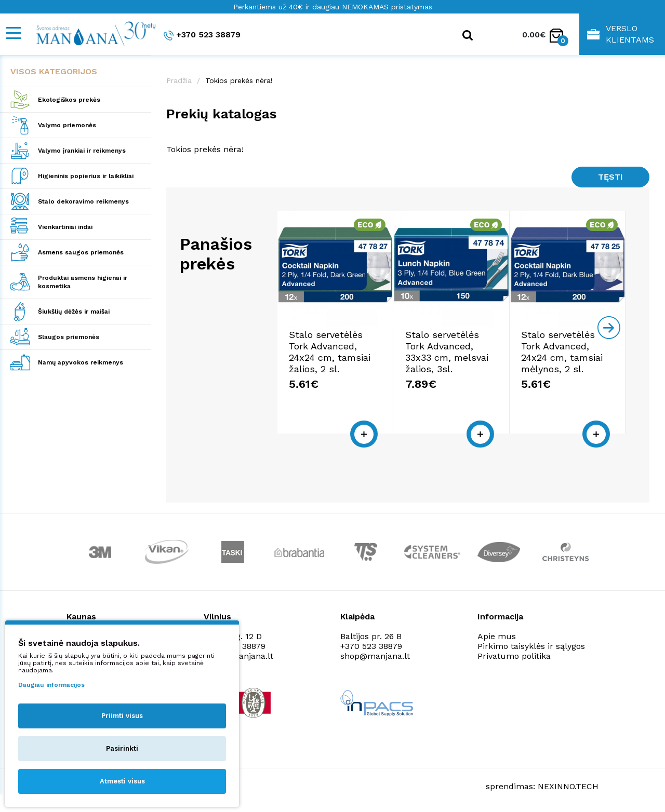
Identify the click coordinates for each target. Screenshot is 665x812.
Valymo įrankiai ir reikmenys (82, 151)
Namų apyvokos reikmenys (81, 362)
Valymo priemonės (67, 125)
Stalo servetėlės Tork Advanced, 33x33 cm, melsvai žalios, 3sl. (447, 352)
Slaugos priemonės (69, 337)
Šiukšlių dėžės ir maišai (74, 312)
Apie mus (497, 636)
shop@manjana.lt (375, 656)
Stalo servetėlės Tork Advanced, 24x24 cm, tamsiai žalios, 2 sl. (330, 352)
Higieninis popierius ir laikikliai (86, 176)
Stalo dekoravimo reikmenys (83, 201)
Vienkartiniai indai (65, 227)
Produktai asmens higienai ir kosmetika (83, 282)
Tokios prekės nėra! (239, 80)
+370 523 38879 (202, 35)
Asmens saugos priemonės (81, 252)
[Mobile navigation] (13, 33)
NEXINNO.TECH (568, 786)
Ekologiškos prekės (69, 100)
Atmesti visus (122, 781)
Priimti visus (122, 716)
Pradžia (179, 80)
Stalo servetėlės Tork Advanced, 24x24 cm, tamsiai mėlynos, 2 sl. (562, 352)
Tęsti (610, 177)
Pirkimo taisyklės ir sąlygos (531, 646)
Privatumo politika (514, 656)
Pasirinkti (122, 748)
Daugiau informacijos (51, 685)
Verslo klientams (621, 34)
